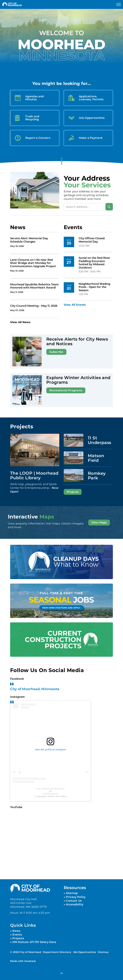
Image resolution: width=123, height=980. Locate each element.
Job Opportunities (85, 952)
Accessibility (75, 904)
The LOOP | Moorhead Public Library (34, 475)
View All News (20, 322)
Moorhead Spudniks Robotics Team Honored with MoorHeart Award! (34, 286)
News (16, 931)
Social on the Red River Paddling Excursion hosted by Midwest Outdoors (94, 263)
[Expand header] (119, 4)
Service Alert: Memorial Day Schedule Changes (29, 240)
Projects (73, 492)
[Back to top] (61, 973)
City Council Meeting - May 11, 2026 (34, 306)
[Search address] (88, 207)
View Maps (99, 523)
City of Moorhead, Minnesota (35, 689)
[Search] (109, 207)
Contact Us (74, 901)
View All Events (75, 305)
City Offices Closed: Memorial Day (92, 240)
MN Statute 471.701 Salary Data (34, 942)
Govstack (30, 961)
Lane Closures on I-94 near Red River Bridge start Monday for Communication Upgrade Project (33, 263)
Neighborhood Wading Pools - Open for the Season (94, 287)
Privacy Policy (76, 897)
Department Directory (57, 952)
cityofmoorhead (50, 794)
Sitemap (72, 893)
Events (17, 934)
